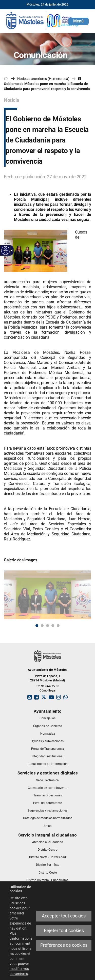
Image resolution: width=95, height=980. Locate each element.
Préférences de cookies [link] (64, 945)
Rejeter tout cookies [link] (64, 931)
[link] (6, 251)
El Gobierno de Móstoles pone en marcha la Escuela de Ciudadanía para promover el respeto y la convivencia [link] (47, 84)
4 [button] (53, 626)
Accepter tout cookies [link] (64, 916)
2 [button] (42, 626)
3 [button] (48, 626)
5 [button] (58, 626)
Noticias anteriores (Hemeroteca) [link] (43, 79)
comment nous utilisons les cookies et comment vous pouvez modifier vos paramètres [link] (21, 959)
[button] (78, 21)
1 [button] (37, 626)
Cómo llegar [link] (48, 690)
